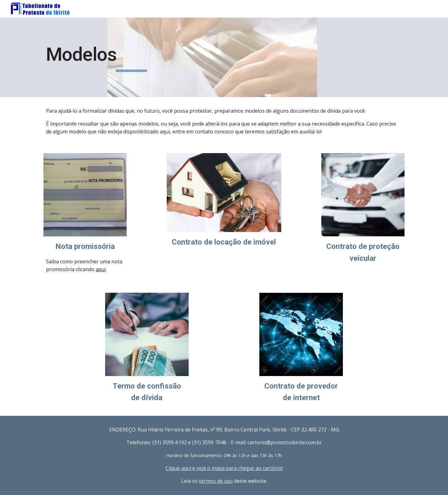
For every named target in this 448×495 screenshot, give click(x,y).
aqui (101, 269)
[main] (131, 57)
